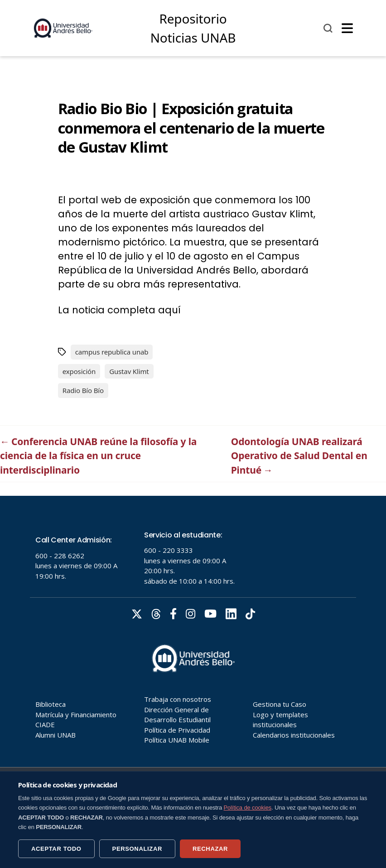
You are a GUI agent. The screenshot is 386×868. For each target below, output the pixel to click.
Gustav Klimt (129, 371)
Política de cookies (248, 808)
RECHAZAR (210, 849)
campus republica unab (112, 352)
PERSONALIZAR (137, 849)
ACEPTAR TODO (56, 849)
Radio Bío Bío (83, 390)
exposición (79, 371)
